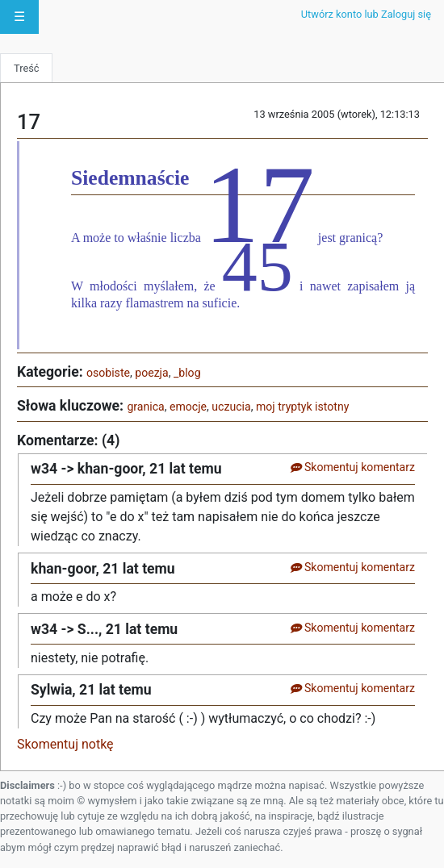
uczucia (231, 407)
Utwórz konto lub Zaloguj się (366, 14)
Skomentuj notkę (65, 744)
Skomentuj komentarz (352, 467)
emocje (188, 407)
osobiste (108, 373)
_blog (187, 373)
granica (145, 407)
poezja (151, 373)
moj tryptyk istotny (302, 407)
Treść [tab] (26, 68)
